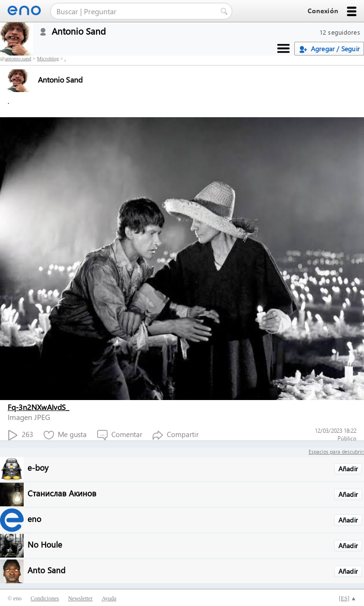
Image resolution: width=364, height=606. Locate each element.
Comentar (120, 435)
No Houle (45, 544)
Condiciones (45, 598)
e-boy (38, 467)
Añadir (348, 469)
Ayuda (109, 598)
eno (34, 518)
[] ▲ (348, 598)
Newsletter (80, 598)
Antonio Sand (45, 79)
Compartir (176, 435)
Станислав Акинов (62, 493)
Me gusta (65, 435)
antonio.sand (18, 58)
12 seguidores (340, 32)
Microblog (48, 58)
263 (20, 435)
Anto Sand (46, 570)
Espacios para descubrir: (336, 452)
